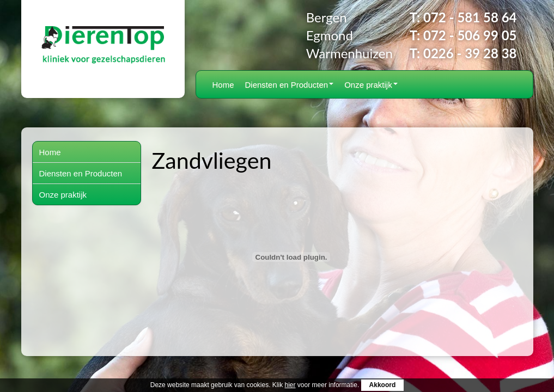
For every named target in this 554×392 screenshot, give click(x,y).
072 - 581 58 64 (470, 17)
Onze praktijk (371, 85)
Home (223, 85)
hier (290, 385)
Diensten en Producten (290, 85)
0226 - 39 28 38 (470, 53)
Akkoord (383, 385)
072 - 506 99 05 (470, 35)
